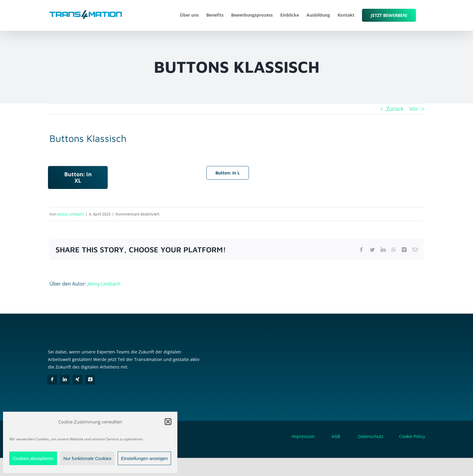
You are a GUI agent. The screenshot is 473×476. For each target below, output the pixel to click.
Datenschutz (378, 436)
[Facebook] (52, 380)
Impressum (303, 436)
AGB (336, 436)
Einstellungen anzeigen (144, 458)
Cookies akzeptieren (33, 458)
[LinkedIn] (65, 380)
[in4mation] (90, 380)
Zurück (395, 109)
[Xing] (78, 380)
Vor (414, 109)
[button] (168, 422)
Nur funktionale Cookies (87, 458)
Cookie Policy (412, 436)
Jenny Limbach (71, 214)
